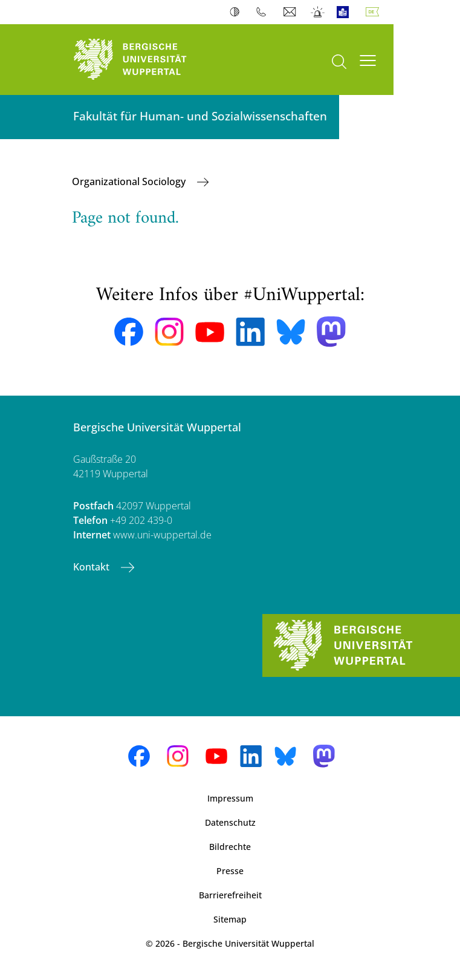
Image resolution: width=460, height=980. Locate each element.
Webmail (291, 12)
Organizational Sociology (130, 181)
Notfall (318, 12)
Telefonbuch (264, 12)
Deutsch (375, 12)
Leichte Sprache (345, 12)
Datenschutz (230, 822)
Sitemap (230, 919)
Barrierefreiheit (230, 895)
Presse (230, 871)
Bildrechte (230, 847)
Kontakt (92, 567)
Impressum (230, 798)
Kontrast (237, 12)
